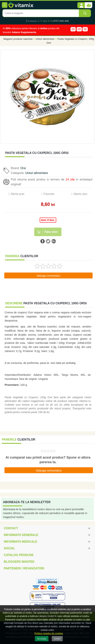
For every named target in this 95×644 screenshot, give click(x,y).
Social (9, 548)
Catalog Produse (19, 555)
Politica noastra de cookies (49, 633)
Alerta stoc (81, 194)
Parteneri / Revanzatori (24, 568)
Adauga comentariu (48, 276)
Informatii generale (21, 535)
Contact (11, 528)
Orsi (23, 168)
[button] (81, 5)
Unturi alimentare (45, 39)
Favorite (49, 194)
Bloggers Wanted (19, 562)
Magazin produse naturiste (18, 39)
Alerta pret (17, 194)
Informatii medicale (20, 542)
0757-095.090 (61, 21)
